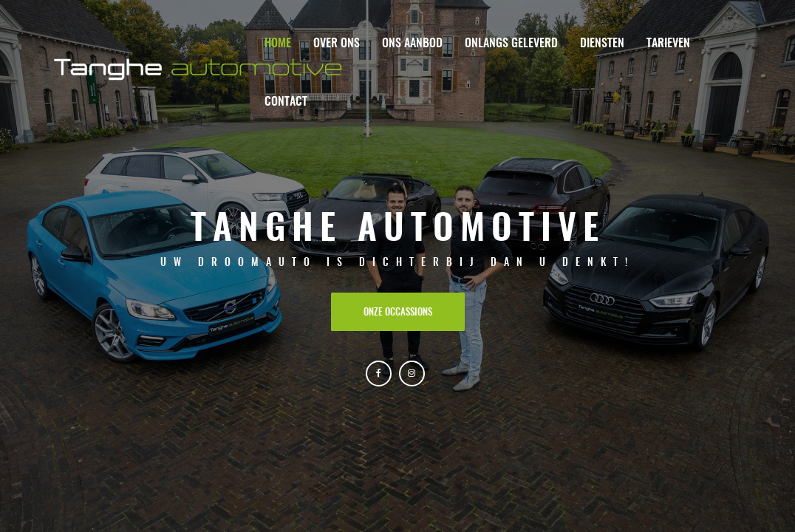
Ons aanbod (412, 44)
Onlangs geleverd (511, 44)
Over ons (337, 44)
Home (278, 44)
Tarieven (668, 44)
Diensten (602, 44)
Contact (286, 102)
